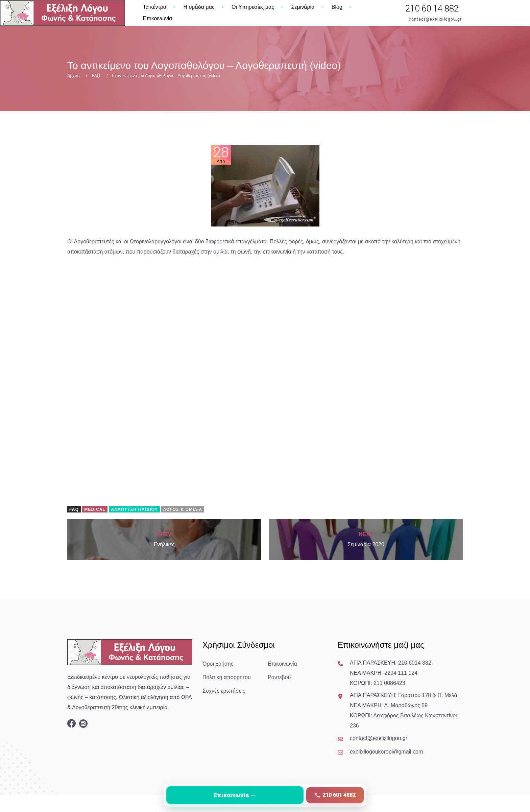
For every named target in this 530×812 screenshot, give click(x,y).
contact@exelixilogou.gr (435, 19)
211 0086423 (389, 683)
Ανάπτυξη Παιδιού (134, 509)
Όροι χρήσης (218, 664)
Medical (95, 509)
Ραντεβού (279, 677)
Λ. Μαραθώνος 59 (406, 705)
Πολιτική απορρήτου (227, 677)
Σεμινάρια (303, 7)
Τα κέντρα (155, 7)
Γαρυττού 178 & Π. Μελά (428, 695)
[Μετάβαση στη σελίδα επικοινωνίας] (235, 795)
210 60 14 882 (432, 8)
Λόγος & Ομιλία (183, 509)
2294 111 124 (401, 673)
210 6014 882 (415, 663)
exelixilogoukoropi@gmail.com (386, 752)
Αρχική (73, 76)
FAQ (96, 76)
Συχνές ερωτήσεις (224, 691)
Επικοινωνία (158, 18)
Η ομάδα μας (199, 7)
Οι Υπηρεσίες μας (253, 7)
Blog (337, 7)
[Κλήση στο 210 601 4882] (335, 795)
